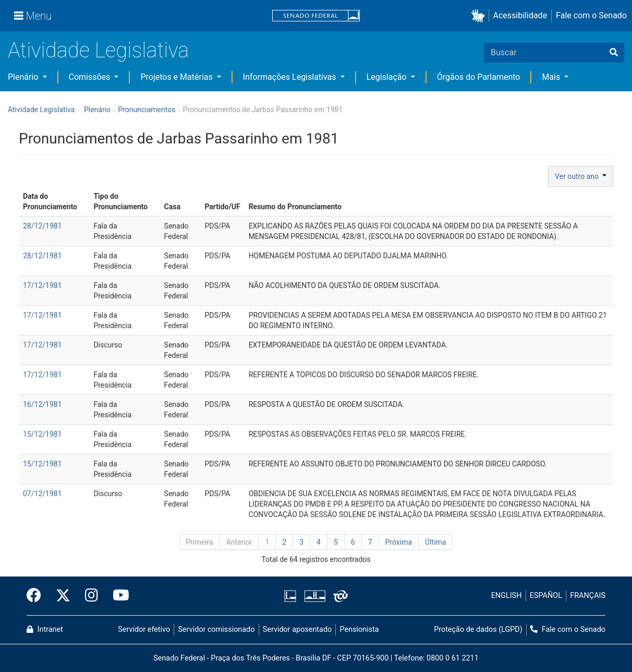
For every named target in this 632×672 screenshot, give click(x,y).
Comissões (91, 77)
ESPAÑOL (546, 596)
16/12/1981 (42, 404)
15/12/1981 (42, 434)
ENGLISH (507, 596)
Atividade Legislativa (98, 50)
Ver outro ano (581, 176)
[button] (480, 16)
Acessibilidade (520, 15)
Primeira (200, 542)
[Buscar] (614, 53)
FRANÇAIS (588, 596)
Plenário (24, 77)
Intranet (45, 629)
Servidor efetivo (144, 629)
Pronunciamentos (147, 110)
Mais (552, 77)
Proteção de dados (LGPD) (478, 629)
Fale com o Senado (591, 15)
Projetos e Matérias (177, 77)
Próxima (399, 542)
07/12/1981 (42, 494)
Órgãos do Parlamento (479, 77)
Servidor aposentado (297, 629)
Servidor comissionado (217, 629)
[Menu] (33, 16)
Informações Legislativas (291, 77)
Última (435, 542)
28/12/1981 (42, 226)
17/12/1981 (42, 285)
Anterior (239, 542)
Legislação (388, 77)
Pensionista (360, 629)
